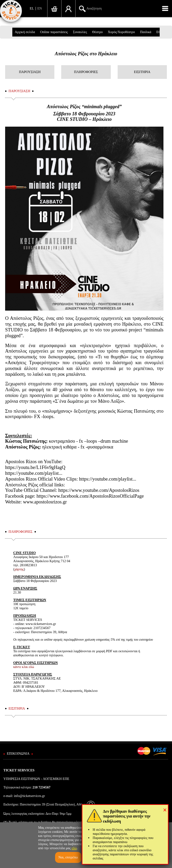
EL (32, 8)
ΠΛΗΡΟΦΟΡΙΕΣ (86, 72)
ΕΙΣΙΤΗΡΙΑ (142, 72)
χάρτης (19, 569)
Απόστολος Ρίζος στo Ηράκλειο (86, 54)
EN (39, 8)
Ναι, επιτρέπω (68, 857)
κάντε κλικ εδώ (24, 667)
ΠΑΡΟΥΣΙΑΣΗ (30, 72)
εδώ (74, 848)
